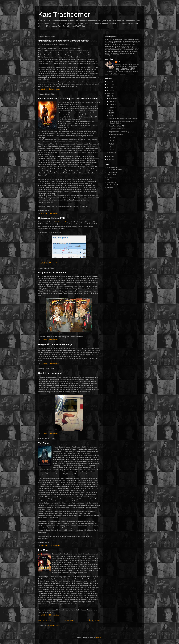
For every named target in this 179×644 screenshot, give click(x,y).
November (113, 98)
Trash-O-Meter (112, 175)
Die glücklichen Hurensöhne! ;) (55, 344)
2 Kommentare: (54, 263)
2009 (109, 93)
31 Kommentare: (55, 89)
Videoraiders (111, 177)
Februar (112, 150)
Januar (111, 153)
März (111, 147)
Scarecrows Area (112, 167)
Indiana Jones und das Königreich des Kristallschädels (68, 99)
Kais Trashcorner (64, 14)
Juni (111, 113)
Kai (119, 62)
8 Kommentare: (54, 213)
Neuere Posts (44, 621)
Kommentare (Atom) (53, 625)
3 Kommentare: (54, 340)
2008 (109, 96)
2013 (109, 81)
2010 (109, 90)
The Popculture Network (115, 185)
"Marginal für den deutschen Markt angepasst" (63, 41)
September (113, 104)
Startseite (70, 621)
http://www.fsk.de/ (61, 222)
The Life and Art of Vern (115, 170)
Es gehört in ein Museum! (52, 273)
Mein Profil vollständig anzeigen (115, 74)
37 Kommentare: (55, 545)
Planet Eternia (111, 182)
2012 (109, 84)
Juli (110, 110)
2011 (109, 87)
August (112, 107)
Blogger (99, 637)
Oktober (112, 101)
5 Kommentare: (54, 615)
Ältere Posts (94, 621)
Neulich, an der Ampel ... (51, 373)
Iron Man (43, 550)
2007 (109, 156)
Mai (110, 116)
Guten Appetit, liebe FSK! (52, 218)
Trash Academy (112, 172)
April (111, 144)
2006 (109, 159)
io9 (108, 180)
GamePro (110, 187)
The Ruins (44, 443)
